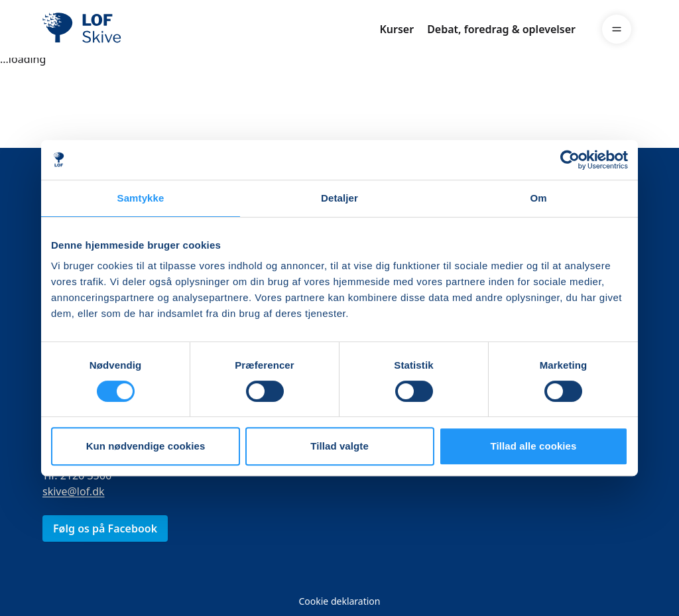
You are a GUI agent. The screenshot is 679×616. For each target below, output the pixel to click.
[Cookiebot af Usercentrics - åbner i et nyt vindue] (570, 160)
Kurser (397, 29)
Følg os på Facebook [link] (105, 528)
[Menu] (617, 29)
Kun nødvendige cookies (146, 446)
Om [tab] (538, 198)
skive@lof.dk (74, 491)
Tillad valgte (339, 446)
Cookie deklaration (339, 601)
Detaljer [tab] (339, 198)
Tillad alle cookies (533, 446)
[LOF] (139, 29)
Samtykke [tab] (141, 198)
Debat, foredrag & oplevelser (501, 29)
